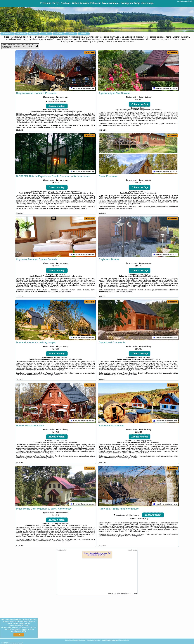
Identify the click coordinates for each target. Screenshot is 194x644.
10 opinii (83, 193)
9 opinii (152, 110)
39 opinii (150, 442)
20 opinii (148, 276)
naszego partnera (64, 127)
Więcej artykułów (62, 550)
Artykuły (84, 34)
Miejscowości (34, 34)
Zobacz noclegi (57, 106)
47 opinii (150, 359)
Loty (46, 34)
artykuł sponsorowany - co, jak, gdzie (127, 593)
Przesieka (90, 52)
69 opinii (148, 193)
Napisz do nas (124, 640)
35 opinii (72, 112)
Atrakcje (71, 34)
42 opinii (77, 525)
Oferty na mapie (21, 34)
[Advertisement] (97, 619)
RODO (24, 631)
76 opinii (68, 442)
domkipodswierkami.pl (185, 1)
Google (6, 621)
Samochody (59, 34)
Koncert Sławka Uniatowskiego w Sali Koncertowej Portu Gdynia (97, 554)
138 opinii (72, 359)
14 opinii (72, 276)
